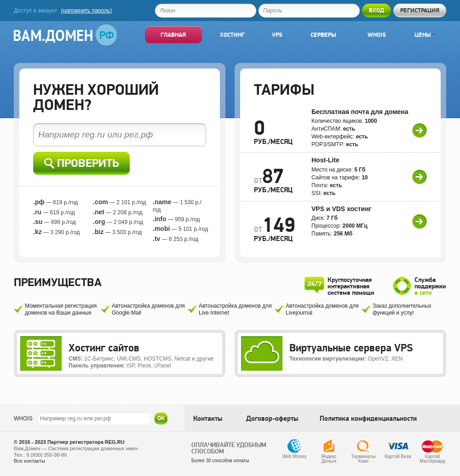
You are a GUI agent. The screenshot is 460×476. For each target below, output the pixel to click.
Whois (377, 35)
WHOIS (23, 419)
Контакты (208, 419)
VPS (277, 35)
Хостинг (232, 35)
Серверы (323, 35)
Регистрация (420, 10)
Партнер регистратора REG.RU (86, 442)
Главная (173, 35)
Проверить (82, 163)
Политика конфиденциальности (368, 419)
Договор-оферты (272, 419)
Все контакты (29, 461)
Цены (425, 35)
